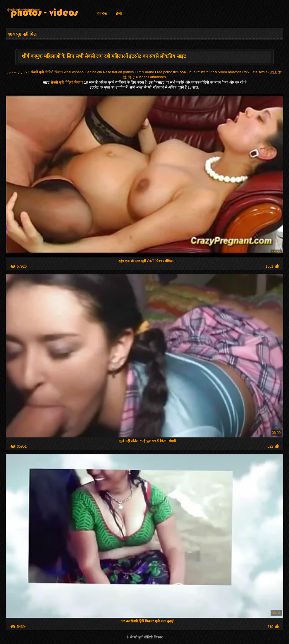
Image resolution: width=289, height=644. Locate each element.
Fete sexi (258, 72)
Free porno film (167, 72)
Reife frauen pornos (118, 72)
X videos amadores (151, 77)
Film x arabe (144, 72)
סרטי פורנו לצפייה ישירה (198, 72)
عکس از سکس (19, 72)
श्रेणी (119, 14)
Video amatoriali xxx (234, 72)
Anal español (74, 72)
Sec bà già (94, 72)
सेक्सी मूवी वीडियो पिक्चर (24, 11)
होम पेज (102, 14)
